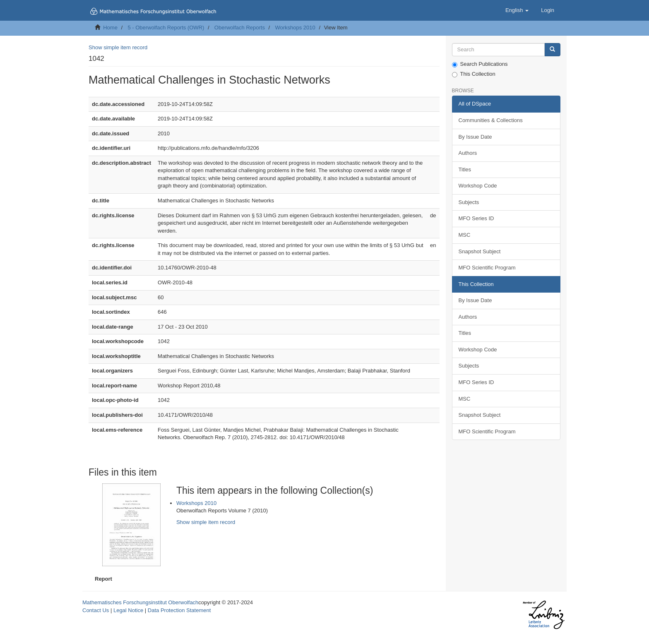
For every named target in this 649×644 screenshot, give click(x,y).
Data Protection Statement (179, 610)
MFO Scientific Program (487, 268)
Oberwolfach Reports (240, 28)
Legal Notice (128, 610)
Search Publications (480, 64)
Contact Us (96, 610)
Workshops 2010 (295, 28)
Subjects (469, 202)
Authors (468, 153)
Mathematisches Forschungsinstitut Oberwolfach (140, 602)
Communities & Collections (491, 120)
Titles (465, 169)
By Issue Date (475, 137)
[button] (517, 10)
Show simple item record (118, 47)
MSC (465, 235)
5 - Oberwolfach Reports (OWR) (166, 28)
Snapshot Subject (480, 251)
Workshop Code (478, 186)
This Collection (474, 74)
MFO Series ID (476, 218)
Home (110, 28)
